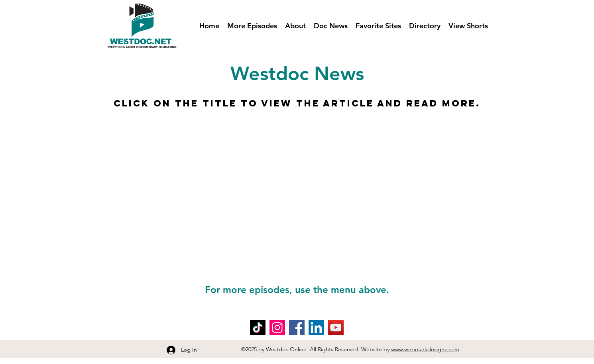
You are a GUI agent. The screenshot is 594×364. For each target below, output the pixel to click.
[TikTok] (258, 328)
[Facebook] (297, 328)
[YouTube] (336, 328)
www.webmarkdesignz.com (425, 349)
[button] (252, 26)
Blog (117, 323)
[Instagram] (277, 328)
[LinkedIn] (316, 328)
